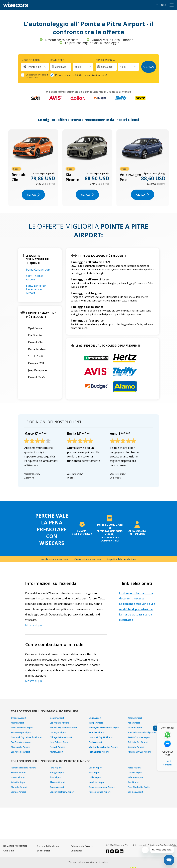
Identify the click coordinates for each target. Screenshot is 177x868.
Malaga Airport (57, 773)
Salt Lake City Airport (138, 742)
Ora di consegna (105, 60)
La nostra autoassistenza (136, 614)
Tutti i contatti (167, 763)
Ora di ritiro (57, 60)
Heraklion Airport (97, 782)
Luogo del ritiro (30, 60)
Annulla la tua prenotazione (55, 559)
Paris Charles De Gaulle (139, 787)
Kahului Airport (135, 718)
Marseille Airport (19, 787)
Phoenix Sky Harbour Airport (63, 728)
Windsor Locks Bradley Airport (103, 747)
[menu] (172, 5)
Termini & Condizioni (48, 846)
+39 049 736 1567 (167, 753)
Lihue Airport (95, 718)
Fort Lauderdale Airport (22, 728)
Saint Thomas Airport (35, 278)
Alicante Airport (57, 782)
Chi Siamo (9, 851)
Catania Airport (135, 773)
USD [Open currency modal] (164, 5)
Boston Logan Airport (21, 732)
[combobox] (75, 67)
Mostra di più (34, 625)
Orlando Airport (19, 718)
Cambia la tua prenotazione (88, 559)
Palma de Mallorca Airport (23, 768)
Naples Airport (18, 777)
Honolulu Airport (97, 732)
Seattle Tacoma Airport (139, 737)
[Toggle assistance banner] (155, 728)
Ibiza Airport (56, 777)
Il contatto (126, 620)
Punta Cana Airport (38, 270)
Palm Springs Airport (99, 752)
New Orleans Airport (60, 742)
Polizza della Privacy (82, 846)
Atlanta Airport (135, 728)
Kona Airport (134, 723)
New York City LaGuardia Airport (26, 737)
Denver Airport (57, 718)
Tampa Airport (96, 723)
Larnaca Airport (18, 792)
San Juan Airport (135, 792)
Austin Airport (57, 752)
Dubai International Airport (102, 787)
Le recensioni (44, 851)
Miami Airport (18, 723)
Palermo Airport (135, 777)
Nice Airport (95, 773)
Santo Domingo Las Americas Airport (36, 289)
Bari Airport (133, 782)
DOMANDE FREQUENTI (15, 846)
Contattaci (76, 851)
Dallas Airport (96, 742)
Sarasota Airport (136, 747)
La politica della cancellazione (122, 559)
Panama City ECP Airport (139, 752)
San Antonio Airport (21, 752)
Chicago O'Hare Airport (61, 737)
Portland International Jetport (142, 732)
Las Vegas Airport (58, 732)
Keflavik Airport (18, 773)
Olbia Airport (95, 777)
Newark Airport (57, 747)
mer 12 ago (107, 67)
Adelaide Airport (19, 782)
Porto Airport (134, 768)
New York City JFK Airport (101, 737)
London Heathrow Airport (62, 792)
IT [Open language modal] (157, 5)
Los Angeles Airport (59, 723)
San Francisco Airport (21, 742)
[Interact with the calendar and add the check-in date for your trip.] (61, 67)
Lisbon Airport (96, 768)
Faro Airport (56, 768)
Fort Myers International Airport (104, 728)
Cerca (149, 67)
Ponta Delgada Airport (100, 792)
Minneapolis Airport (20, 747)
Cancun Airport (57, 787)
